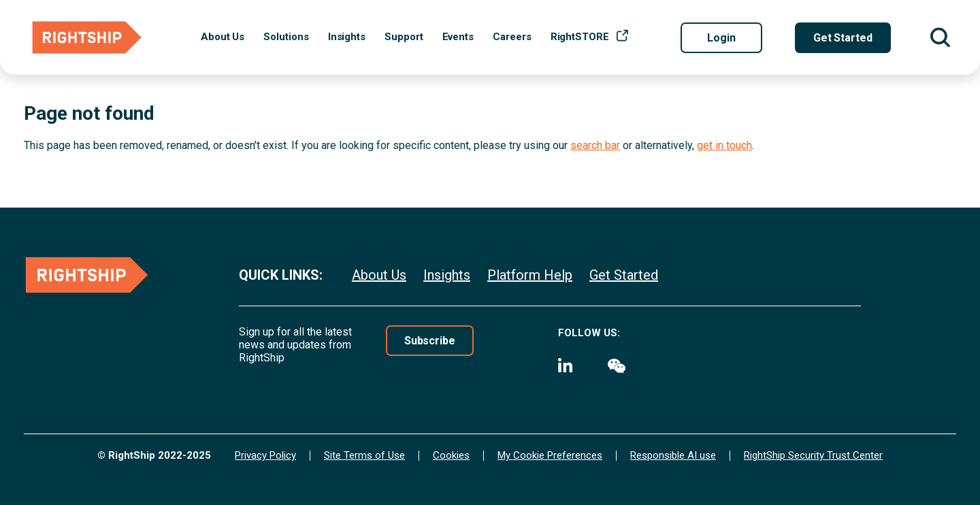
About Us (223, 37)
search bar (595, 145)
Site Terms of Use (364, 456)
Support (404, 37)
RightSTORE (580, 37)
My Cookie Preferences (550, 456)
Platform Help (530, 275)
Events (458, 37)
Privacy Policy (265, 456)
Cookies (451, 456)
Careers (512, 37)
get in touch (724, 145)
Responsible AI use (673, 456)
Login (721, 38)
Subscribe (430, 341)
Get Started (843, 38)
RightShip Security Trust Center (813, 456)
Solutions (286, 37)
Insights (347, 37)
